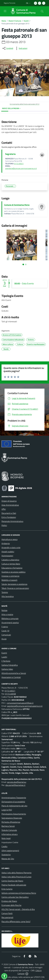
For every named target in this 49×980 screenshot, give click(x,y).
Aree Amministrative (10, 505)
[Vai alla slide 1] (23, 264)
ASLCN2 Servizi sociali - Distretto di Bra (18, 909)
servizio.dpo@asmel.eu (17, 782)
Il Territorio (6, 661)
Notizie (4, 610)
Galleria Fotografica (10, 665)
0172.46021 (19, 164)
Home (4, 21)
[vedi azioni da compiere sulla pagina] (21, 48)
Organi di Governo (9, 501)
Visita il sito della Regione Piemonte (16, 873)
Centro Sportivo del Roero (12, 881)
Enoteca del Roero (9, 901)
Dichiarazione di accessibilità (13, 802)
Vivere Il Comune (15, 21)
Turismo (5, 592)
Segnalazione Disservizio (12, 818)
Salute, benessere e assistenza (14, 584)
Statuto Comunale (9, 830)
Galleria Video (7, 669)
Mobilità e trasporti (9, 580)
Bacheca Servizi (8, 826)
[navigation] (5, 11)
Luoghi (4, 657)
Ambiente (6, 543)
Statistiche (6, 855)
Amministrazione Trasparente (14, 798)
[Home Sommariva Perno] (23, 11)
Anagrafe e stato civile (11, 547)
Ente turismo (7, 889)
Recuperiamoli (7, 917)
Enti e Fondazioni (9, 517)
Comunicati (6, 635)
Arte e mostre (7, 614)
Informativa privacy (10, 834)
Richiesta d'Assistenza (11, 822)
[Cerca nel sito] (42, 11)
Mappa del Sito (8, 859)
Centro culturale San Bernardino (15, 897)
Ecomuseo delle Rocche (11, 905)
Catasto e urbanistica (10, 560)
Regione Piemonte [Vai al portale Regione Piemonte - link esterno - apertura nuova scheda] (10, 3)
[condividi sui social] (8, 48)
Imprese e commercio (10, 576)
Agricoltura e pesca (9, 539)
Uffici (4, 509)
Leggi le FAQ (7, 810)
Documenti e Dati (9, 513)
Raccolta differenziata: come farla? (16, 921)
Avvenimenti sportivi (10, 623)
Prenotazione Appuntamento (14, 814)
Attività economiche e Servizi (14, 673)
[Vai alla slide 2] (26, 264)
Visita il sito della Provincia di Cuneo (16, 877)
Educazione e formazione (12, 568)
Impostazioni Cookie (10, 842)
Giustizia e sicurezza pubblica (13, 572)
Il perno (5, 627)
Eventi (26, 21)
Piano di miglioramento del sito (14, 806)
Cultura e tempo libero (11, 564)
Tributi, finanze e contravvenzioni (15, 588)
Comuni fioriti (7, 913)
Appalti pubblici (8, 552)
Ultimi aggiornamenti (10, 851)
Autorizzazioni (7, 556)
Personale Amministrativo (12, 521)
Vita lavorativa (8, 596)
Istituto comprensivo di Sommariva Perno (19, 893)
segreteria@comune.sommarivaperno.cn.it (21, 168)
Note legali (6, 838)
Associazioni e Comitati (11, 677)
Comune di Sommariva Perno (17, 205)
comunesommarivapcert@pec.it (20, 703)
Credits (4, 846)
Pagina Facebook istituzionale (14, 885)
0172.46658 (10, 694)
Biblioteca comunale (10, 618)
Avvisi (4, 639)
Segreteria (10, 154)
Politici (4, 525)
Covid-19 (5, 631)
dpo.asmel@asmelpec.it (15, 785)
